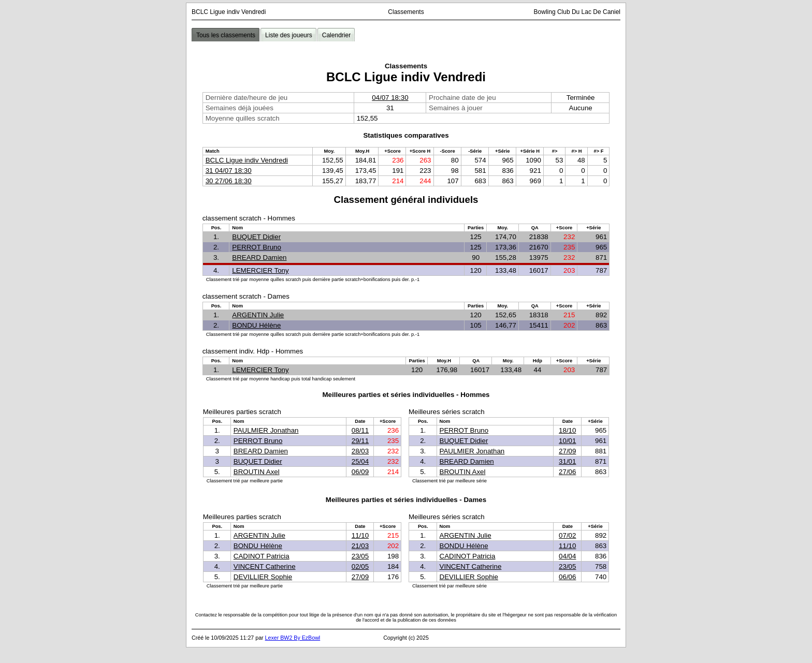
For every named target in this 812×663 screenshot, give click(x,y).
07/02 (567, 535)
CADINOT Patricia (262, 556)
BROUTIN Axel (257, 472)
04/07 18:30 (390, 98)
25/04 (360, 461)
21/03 (360, 546)
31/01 (567, 461)
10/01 (567, 441)
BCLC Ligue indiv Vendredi (247, 160)
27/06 (567, 472)
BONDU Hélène (256, 325)
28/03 (360, 451)
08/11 (360, 430)
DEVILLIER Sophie (263, 577)
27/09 (567, 451)
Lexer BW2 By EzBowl (293, 638)
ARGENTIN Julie (258, 315)
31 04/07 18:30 (229, 171)
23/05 (360, 556)
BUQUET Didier (256, 237)
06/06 (567, 577)
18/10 (567, 430)
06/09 (360, 472)
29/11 (360, 441)
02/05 (360, 566)
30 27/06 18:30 (229, 181)
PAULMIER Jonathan (266, 430)
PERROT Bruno (257, 247)
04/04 (567, 556)
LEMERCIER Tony (260, 270)
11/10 (360, 535)
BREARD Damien (259, 257)
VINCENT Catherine (265, 566)
